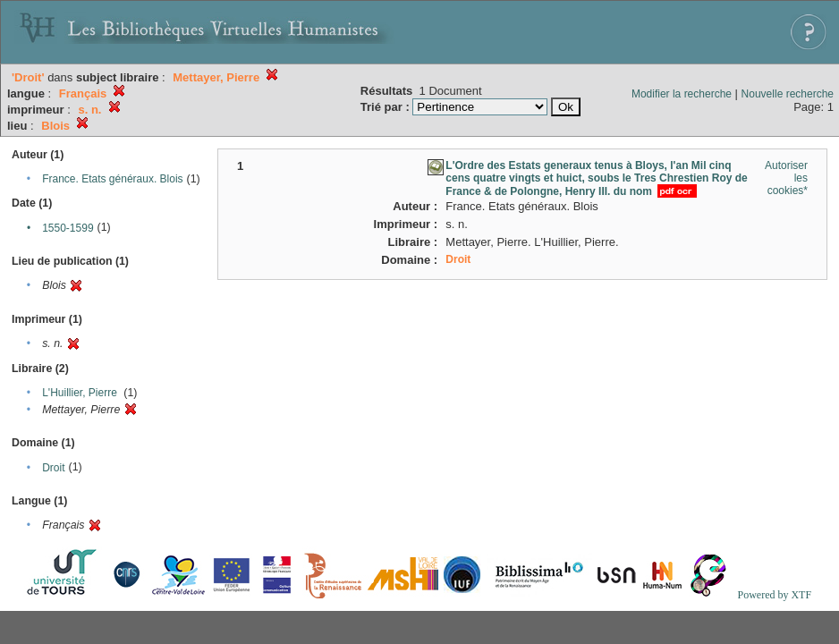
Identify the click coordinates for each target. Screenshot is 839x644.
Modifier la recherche (682, 94)
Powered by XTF (774, 595)
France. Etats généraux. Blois (112, 179)
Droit (53, 468)
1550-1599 (68, 228)
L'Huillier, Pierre (80, 393)
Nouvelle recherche (788, 94)
